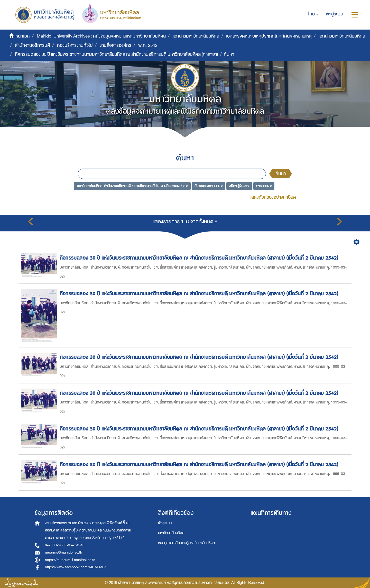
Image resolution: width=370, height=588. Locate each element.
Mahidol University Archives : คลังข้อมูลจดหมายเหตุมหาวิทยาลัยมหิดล (101, 36)
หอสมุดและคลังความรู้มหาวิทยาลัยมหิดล (186, 543)
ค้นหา (281, 174)
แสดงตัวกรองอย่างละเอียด (273, 197)
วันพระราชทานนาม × (209, 186)
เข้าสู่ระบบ (165, 523)
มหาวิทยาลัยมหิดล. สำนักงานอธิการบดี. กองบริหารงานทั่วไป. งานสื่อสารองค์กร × (132, 186)
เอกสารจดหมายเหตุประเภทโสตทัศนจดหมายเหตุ (269, 36)
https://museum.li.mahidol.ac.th (70, 560)
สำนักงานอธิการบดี (33, 45)
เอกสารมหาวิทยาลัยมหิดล (196, 36)
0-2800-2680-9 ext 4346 (65, 545)
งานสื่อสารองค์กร (115, 45)
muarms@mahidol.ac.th (64, 552)
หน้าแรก (23, 36)
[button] (313, 14)
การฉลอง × (264, 186)
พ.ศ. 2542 (148, 45)
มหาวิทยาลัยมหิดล (171, 533)
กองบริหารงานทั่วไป (75, 45)
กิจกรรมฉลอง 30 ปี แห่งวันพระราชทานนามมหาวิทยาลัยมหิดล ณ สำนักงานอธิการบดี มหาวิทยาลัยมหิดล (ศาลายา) (116, 54)
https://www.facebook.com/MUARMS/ (75, 567)
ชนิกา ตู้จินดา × (239, 186)
